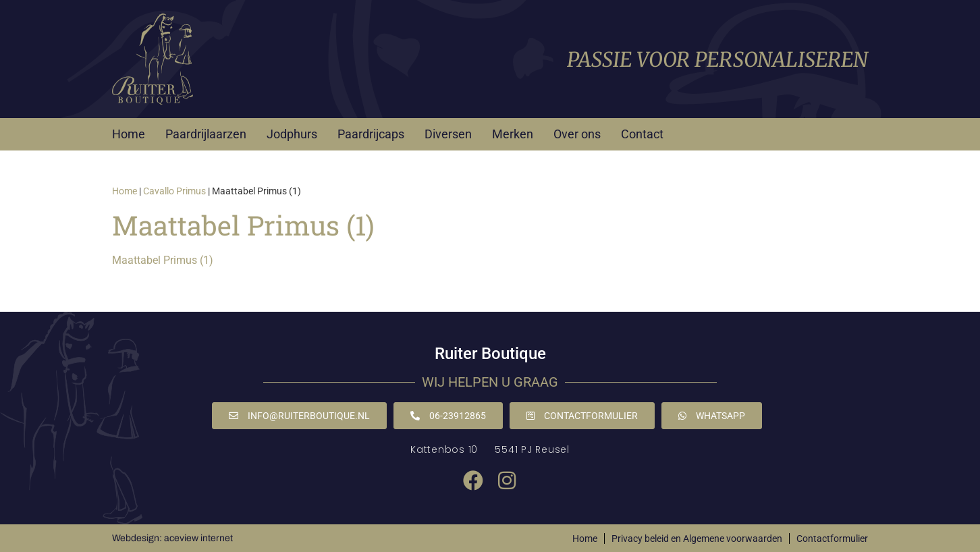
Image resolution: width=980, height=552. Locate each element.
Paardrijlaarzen (206, 134)
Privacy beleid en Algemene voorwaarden (697, 539)
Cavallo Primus (174, 191)
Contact (642, 134)
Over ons (577, 134)
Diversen (448, 134)
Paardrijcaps (371, 134)
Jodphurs (292, 134)
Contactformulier (832, 539)
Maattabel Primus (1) (163, 260)
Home (129, 134)
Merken (513, 134)
